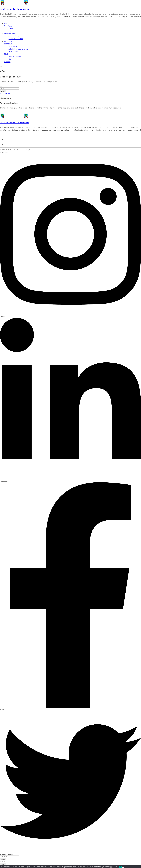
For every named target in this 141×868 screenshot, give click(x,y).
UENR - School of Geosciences (14, 9)
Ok (120, 867)
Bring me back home (8, 93)
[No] (123, 867)
